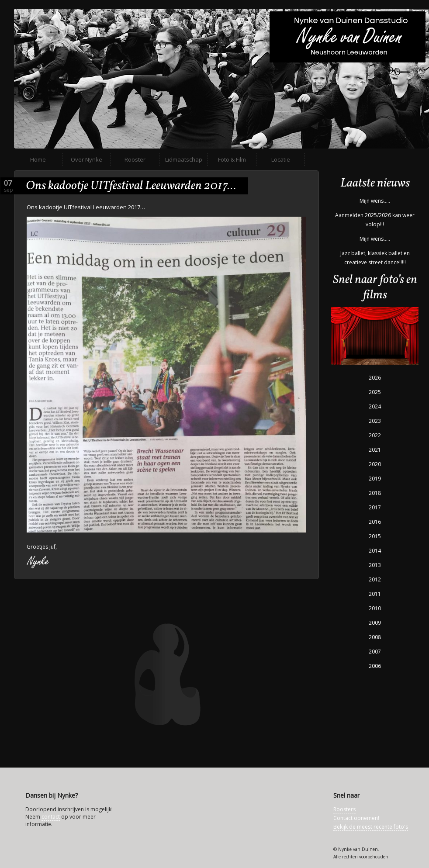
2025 (375, 392)
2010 (375, 608)
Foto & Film (232, 159)
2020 (375, 464)
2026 (375, 378)
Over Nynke (86, 159)
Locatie (281, 159)
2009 (375, 623)
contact (51, 817)
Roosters (344, 809)
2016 (375, 522)
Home (38, 159)
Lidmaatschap (184, 159)
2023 (375, 421)
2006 (375, 666)
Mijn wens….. (375, 201)
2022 (375, 435)
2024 (375, 406)
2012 (375, 579)
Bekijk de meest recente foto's (371, 827)
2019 (375, 479)
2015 (375, 536)
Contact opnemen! (356, 818)
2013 (375, 565)
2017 (375, 507)
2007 (375, 652)
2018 (375, 493)
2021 (375, 450)
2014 (375, 551)
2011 (375, 594)
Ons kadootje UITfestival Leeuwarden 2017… (131, 186)
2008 (375, 637)
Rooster (135, 159)
